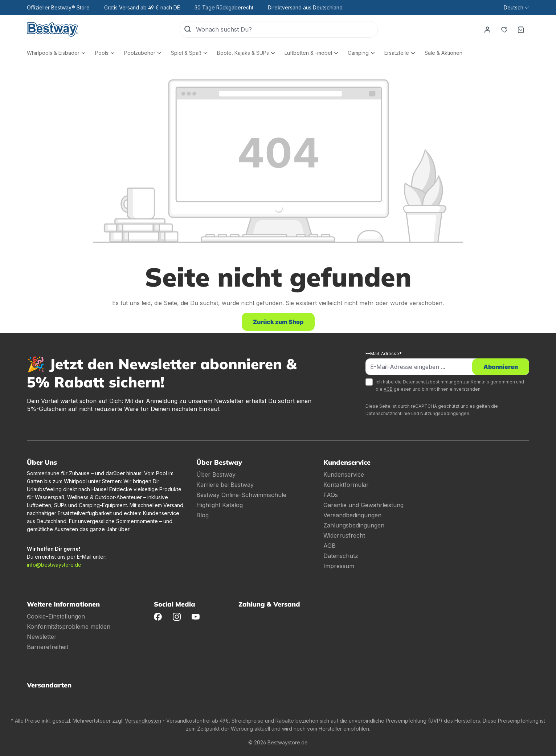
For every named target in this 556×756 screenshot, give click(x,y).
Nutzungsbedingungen (445, 413)
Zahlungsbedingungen (354, 525)
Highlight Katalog (220, 505)
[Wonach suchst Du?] (287, 29)
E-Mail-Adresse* (384, 354)
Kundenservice (344, 474)
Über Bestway (216, 474)
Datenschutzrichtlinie (388, 413)
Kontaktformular (346, 485)
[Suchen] (188, 29)
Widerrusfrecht (344, 535)
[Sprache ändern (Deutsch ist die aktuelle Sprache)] (516, 8)
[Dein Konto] (487, 29)
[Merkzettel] (504, 29)
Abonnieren (501, 367)
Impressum (339, 566)
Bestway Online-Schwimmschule (241, 495)
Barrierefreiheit (48, 647)
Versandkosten (143, 721)
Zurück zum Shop (278, 322)
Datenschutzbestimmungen (432, 382)
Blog (203, 515)
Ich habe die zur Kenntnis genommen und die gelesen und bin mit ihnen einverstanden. (450, 385)
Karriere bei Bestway (225, 485)
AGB (388, 389)
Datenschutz (341, 556)
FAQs (331, 495)
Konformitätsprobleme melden (69, 626)
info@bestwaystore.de (54, 565)
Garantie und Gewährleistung (363, 505)
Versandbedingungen (352, 515)
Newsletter (42, 637)
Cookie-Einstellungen (56, 616)
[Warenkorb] (521, 29)
